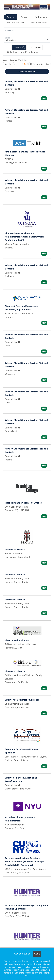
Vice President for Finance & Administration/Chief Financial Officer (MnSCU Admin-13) (25, 237)
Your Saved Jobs (39, 22)
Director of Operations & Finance (22, 700)
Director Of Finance (15, 549)
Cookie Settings (22, 954)
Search (11, 17)
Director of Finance (15, 574)
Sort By (8, 64)
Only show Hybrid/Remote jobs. (23, 52)
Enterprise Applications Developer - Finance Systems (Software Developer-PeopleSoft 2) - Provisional (25, 861)
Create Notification (40, 64)
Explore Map (41, 17)
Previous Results (27, 71)
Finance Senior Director (17, 640)
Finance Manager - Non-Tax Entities (23, 503)
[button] (36, 48)
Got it (37, 954)
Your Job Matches (16, 22)
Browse (24, 17)
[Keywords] (27, 31)
